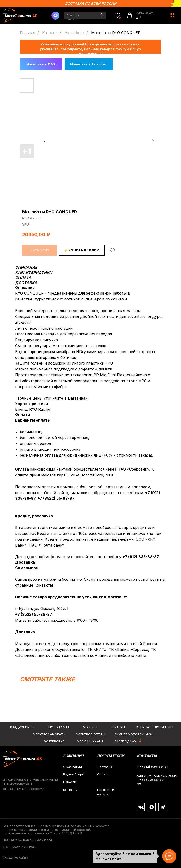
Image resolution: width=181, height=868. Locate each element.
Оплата (103, 774)
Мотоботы (74, 33)
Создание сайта (15, 857)
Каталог (50, 33)
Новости (70, 782)
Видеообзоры (74, 774)
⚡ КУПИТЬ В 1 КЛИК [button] (81, 250)
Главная (27, 33)
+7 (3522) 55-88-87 (56, 498)
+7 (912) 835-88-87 (141, 557)
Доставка (105, 767)
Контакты (44, 585)
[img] (102, 15)
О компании (72, 767)
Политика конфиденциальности (27, 840)
